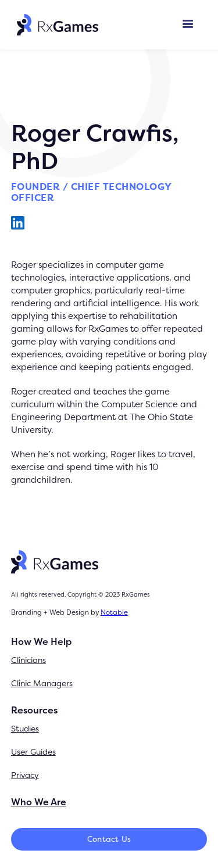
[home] (55, 25)
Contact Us (109, 839)
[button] (188, 25)
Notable (114, 612)
